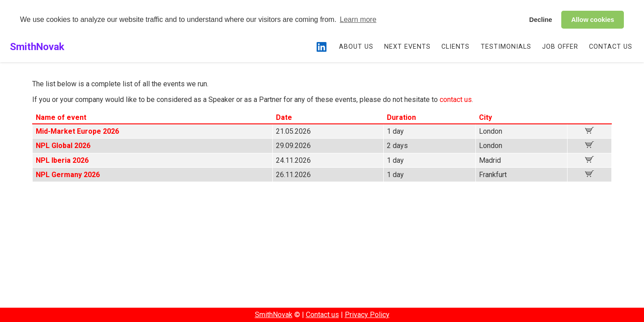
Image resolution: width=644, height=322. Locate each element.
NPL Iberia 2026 (62, 160)
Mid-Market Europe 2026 (77, 131)
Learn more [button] (358, 19)
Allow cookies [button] (593, 20)
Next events (407, 47)
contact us (456, 100)
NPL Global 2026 (63, 146)
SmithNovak (37, 47)
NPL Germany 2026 (68, 175)
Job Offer (560, 47)
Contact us (611, 47)
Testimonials (506, 47)
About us (356, 47)
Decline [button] (540, 20)
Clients (455, 47)
